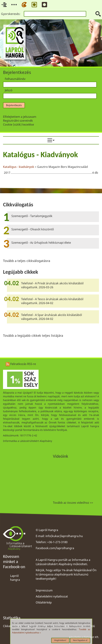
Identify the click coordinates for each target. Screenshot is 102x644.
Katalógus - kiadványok (19, 167)
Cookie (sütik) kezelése (18, 125)
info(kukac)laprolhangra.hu (64, 536)
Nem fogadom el (80, 640)
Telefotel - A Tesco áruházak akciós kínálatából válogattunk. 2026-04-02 (52, 301)
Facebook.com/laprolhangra (55, 548)
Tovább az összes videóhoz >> (73, 503)
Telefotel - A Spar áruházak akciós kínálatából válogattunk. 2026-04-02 (52, 317)
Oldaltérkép (44, 602)
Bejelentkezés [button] (14, 105)
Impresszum (44, 590)
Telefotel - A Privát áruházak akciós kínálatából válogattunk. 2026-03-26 (52, 285)
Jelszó (9, 90)
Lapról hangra (15, 578)
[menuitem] (51, 140)
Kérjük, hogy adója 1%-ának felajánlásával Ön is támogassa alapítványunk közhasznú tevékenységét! (66, 574)
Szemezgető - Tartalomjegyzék (32, 216)
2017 (7, 173)
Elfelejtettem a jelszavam (20, 117)
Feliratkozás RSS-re (21, 364)
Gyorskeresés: (11, 14)
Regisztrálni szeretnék (18, 121)
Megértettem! (60, 640)
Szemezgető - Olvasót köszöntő (33, 229)
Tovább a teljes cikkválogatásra (27, 261)
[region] (51, 163)
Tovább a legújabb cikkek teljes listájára (33, 335)
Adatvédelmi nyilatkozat (52, 596)
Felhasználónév (15, 79)
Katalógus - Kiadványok (40, 155)
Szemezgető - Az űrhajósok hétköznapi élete (41, 243)
